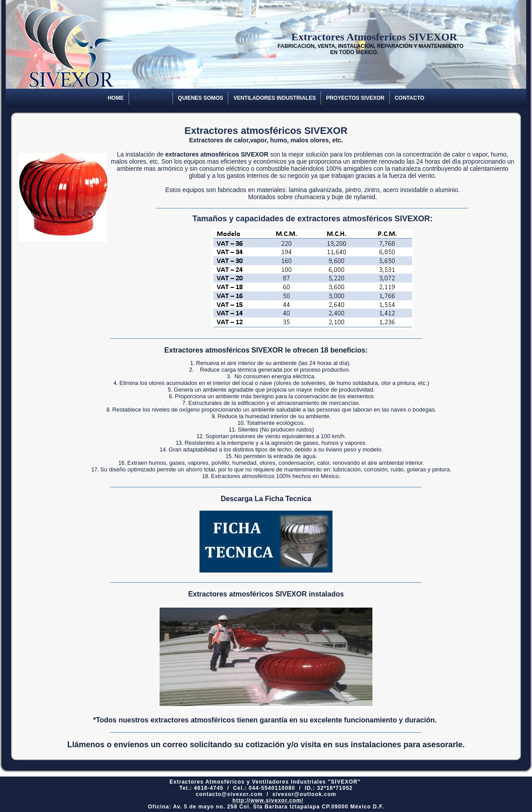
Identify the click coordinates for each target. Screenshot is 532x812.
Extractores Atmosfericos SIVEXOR (354, 37)
